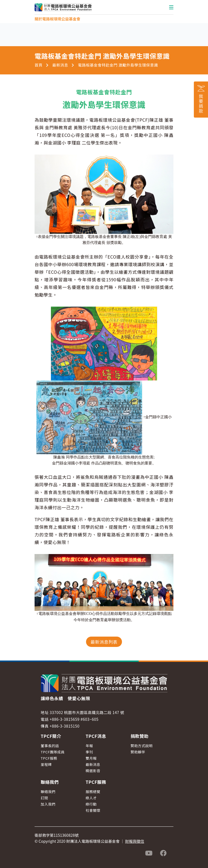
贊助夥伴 (138, 752)
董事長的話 (50, 746)
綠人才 (91, 798)
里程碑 (46, 764)
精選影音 (93, 771)
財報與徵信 (135, 841)
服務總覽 (93, 792)
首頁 (39, 65)
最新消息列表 (104, 642)
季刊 (89, 752)
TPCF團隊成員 (53, 752)
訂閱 (45, 798)
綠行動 (91, 804)
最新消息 (60, 65)
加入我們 (48, 804)
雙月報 (91, 758)
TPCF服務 (49, 758)
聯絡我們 (48, 792)
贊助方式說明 (142, 746)
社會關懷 (93, 810)
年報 (89, 746)
